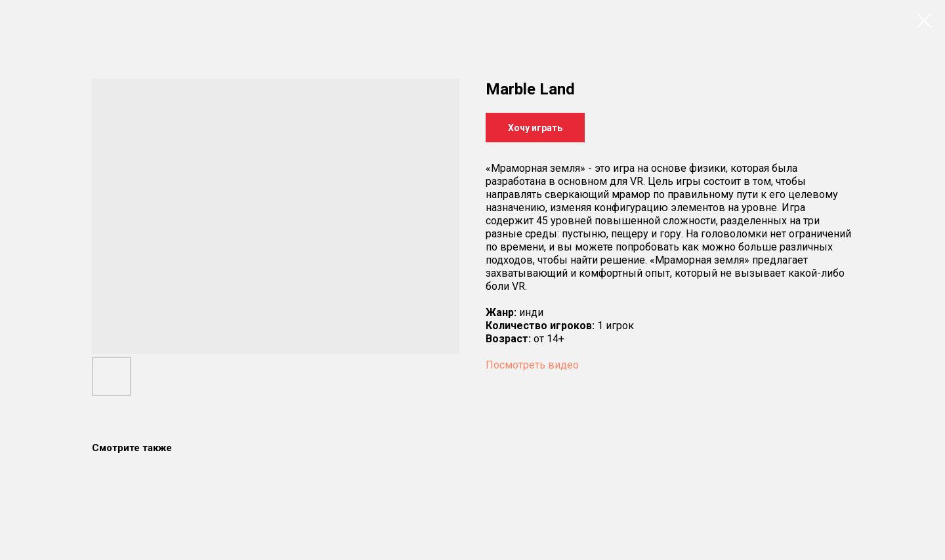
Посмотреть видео (532, 365)
